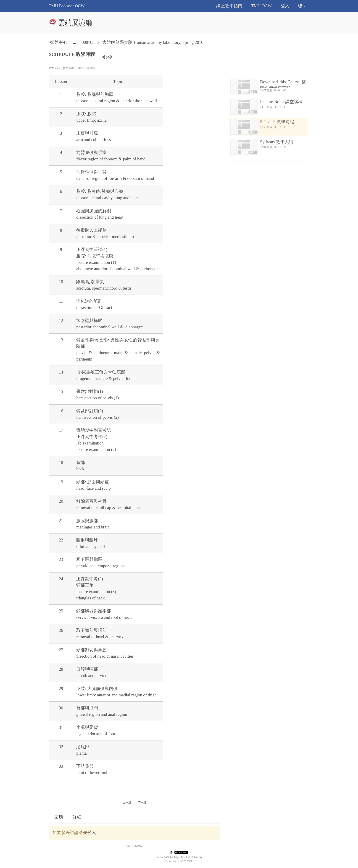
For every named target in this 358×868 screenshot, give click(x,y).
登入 (92, 833)
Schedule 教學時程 (277, 122)
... (74, 42)
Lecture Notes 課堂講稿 (281, 102)
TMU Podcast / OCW (67, 6)
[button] (302, 6)
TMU (190, 861)
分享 (109, 57)
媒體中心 (59, 42)
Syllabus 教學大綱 (277, 142)
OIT (184, 861)
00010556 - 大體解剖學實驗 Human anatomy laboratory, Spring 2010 (143, 42)
